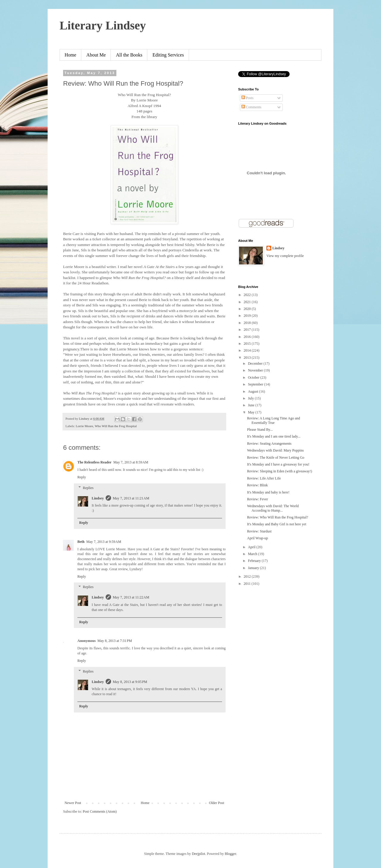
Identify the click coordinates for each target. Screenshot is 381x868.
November (256, 370)
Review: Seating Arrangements (269, 444)
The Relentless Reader (95, 462)
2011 (248, 584)
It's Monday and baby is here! (268, 492)
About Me (96, 55)
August (254, 391)
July (251, 398)
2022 (248, 295)
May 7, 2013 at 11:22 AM (131, 597)
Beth (81, 542)
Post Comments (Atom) (100, 811)
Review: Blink (257, 485)
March (253, 554)
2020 (248, 309)
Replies (88, 488)
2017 (248, 330)
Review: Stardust (259, 531)
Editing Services (168, 55)
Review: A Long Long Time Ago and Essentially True (274, 420)
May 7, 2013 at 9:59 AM (104, 542)
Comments (251, 107)
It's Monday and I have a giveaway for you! (278, 464)
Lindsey (98, 498)
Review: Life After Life (264, 478)
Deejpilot (198, 854)
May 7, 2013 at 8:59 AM (131, 462)
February (255, 561)
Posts (247, 98)
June (252, 405)
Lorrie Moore (84, 426)
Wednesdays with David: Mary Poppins (275, 450)
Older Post (217, 803)
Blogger (230, 854)
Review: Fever (257, 499)
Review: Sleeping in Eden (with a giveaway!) (280, 471)
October (254, 377)
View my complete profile (285, 256)
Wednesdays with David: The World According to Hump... (273, 508)
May (252, 412)
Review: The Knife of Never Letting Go (276, 457)
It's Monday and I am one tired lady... (274, 436)
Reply (82, 477)
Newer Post (73, 803)
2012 (248, 576)
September (256, 384)
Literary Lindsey (103, 25)
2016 (248, 337)
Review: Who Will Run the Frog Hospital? (278, 517)
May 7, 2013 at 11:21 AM (131, 498)
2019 (248, 316)
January (254, 568)
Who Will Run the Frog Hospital (116, 426)
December (256, 364)
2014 (248, 350)
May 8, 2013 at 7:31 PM (115, 641)
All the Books (129, 55)
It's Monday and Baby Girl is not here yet (277, 524)
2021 (248, 302)
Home (70, 55)
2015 (248, 344)
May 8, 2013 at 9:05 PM (130, 682)
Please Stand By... (260, 430)
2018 (248, 323)
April (252, 547)
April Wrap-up (257, 538)
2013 (248, 358)
